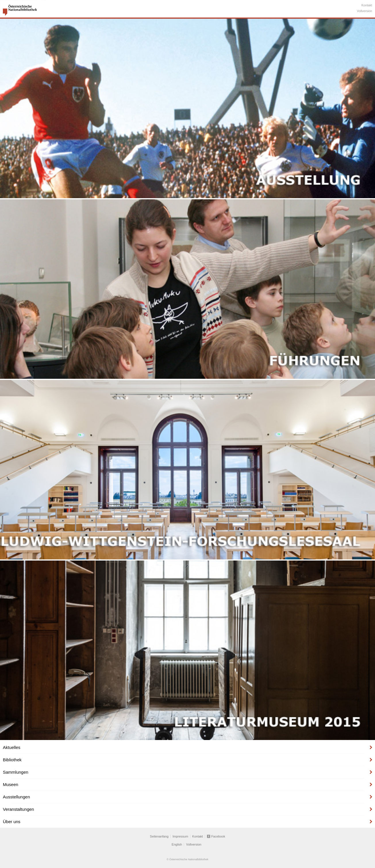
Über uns (12, 822)
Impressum (180, 836)
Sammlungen (16, 772)
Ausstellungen (16, 797)
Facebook (218, 836)
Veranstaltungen (18, 809)
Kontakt (367, 5)
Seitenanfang (159, 836)
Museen (10, 784)
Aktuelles (12, 747)
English (177, 844)
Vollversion (365, 11)
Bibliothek (12, 760)
